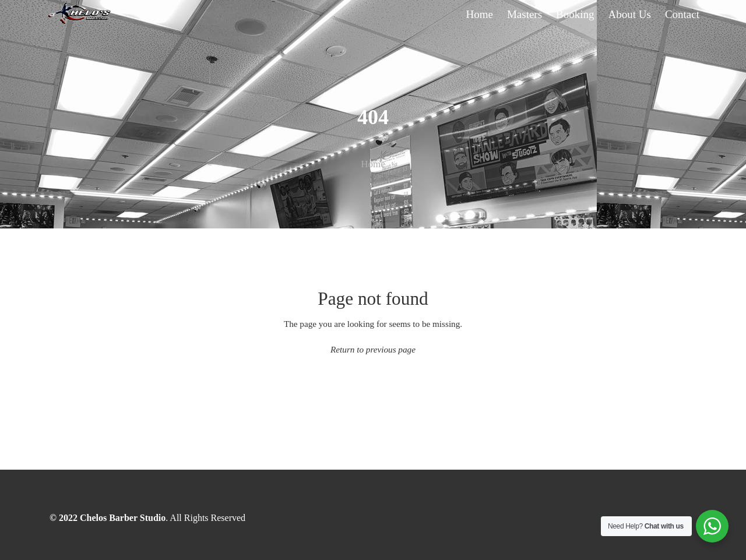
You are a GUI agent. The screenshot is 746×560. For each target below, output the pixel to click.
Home (373, 164)
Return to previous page (373, 349)
